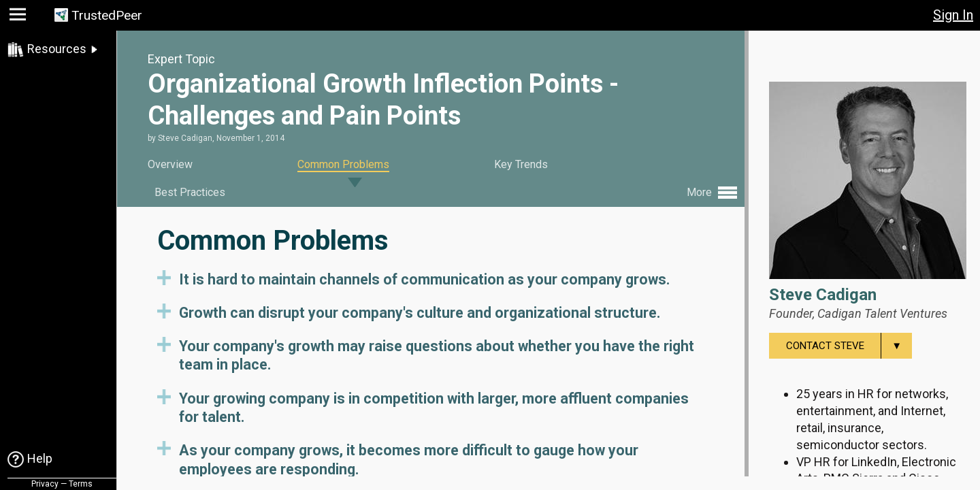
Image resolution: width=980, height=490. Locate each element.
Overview (170, 164)
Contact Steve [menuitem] (849, 346)
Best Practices (190, 192)
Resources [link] (57, 49)
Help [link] (40, 458)
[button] (19, 17)
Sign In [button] (953, 15)
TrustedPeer (107, 15)
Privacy (45, 484)
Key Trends (521, 164)
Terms (81, 484)
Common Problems (343, 164)
